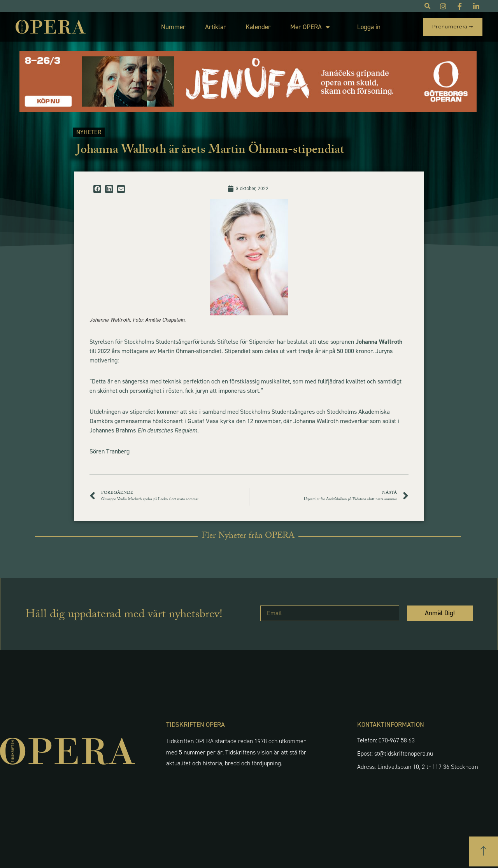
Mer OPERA (310, 27)
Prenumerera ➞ (453, 26)
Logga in (369, 27)
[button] (97, 189)
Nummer (173, 27)
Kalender (258, 27)
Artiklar (216, 27)
